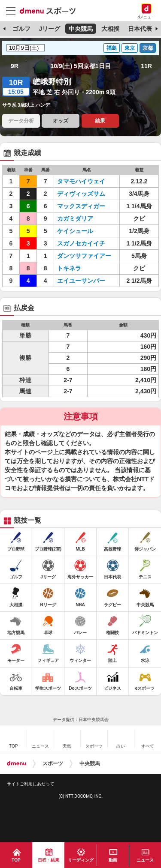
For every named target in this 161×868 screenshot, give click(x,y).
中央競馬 (81, 29)
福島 (112, 48)
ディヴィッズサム (81, 194)
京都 (148, 48)
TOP (16, 860)
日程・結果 (49, 860)
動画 (113, 860)
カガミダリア (75, 218)
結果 (100, 121)
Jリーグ (49, 29)
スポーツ (53, 763)
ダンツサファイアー (84, 256)
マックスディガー (81, 206)
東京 (130, 48)
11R (146, 66)
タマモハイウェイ (81, 181)
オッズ (61, 121)
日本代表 (140, 29)
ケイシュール (75, 231)
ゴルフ (21, 29)
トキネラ (69, 268)
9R (15, 66)
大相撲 (110, 29)
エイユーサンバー (81, 281)
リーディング (81, 860)
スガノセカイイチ (81, 243)
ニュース (145, 860)
